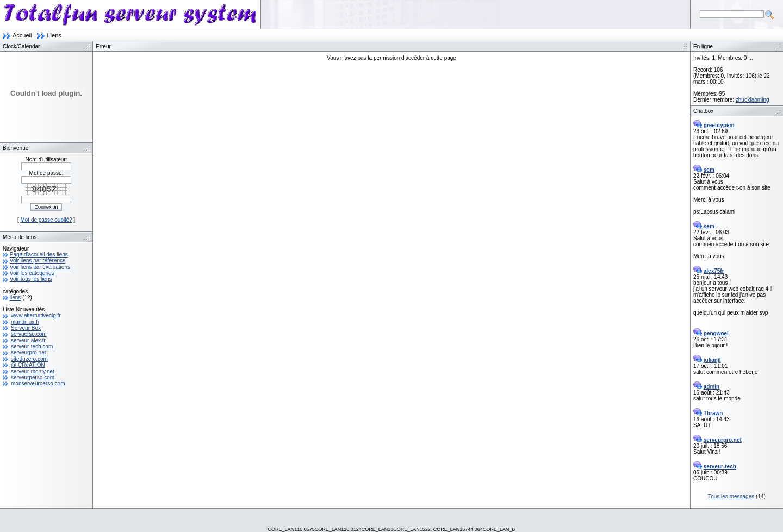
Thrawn (713, 413)
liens (15, 298)
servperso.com (29, 334)
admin (711, 387)
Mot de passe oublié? (46, 220)
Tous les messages (731, 496)
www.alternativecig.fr (36, 315)
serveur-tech (720, 467)
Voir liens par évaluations (40, 267)
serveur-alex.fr (28, 340)
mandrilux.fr (25, 322)
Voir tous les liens (31, 279)
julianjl (712, 360)
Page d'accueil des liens (39, 255)
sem (709, 170)
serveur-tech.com (32, 346)
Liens (54, 35)
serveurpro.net (28, 352)
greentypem (719, 125)
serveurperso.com (33, 377)
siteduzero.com (29, 359)
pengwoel (716, 333)
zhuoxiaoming (753, 100)
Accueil (22, 35)
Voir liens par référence (38, 261)
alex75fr (714, 271)
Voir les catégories (32, 273)
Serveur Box (26, 328)
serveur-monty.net (33, 371)
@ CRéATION (28, 365)
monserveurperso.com (38, 383)
